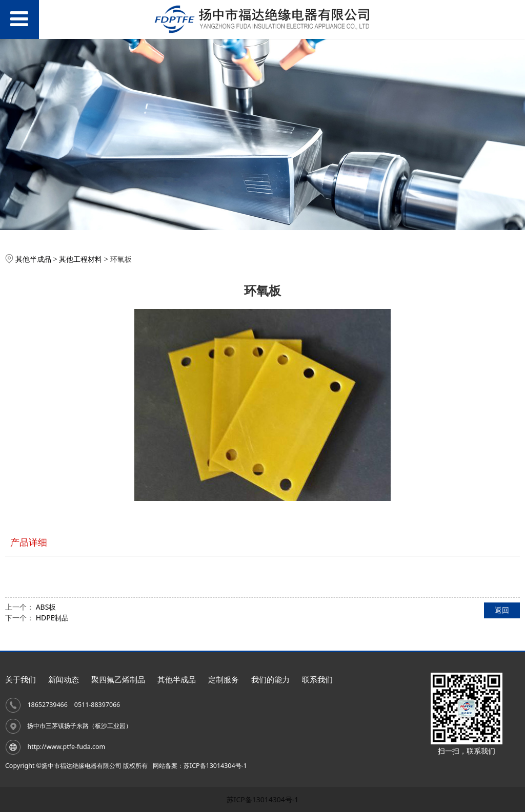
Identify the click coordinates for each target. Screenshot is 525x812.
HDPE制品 (53, 618)
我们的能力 (270, 680)
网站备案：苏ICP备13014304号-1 (200, 766)
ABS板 (46, 607)
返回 (502, 610)
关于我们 (21, 680)
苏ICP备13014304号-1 (263, 799)
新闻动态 (64, 680)
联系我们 (317, 680)
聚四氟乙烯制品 (118, 680)
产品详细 (29, 542)
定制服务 (224, 680)
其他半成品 (33, 259)
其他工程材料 (80, 259)
